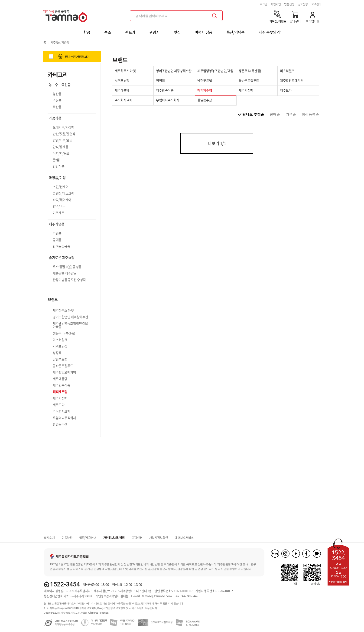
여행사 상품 (204, 32)
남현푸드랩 (60, 359)
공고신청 (303, 4)
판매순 (275, 114)
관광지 (155, 32)
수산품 (57, 100)
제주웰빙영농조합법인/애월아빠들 (71, 325)
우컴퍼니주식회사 (64, 418)
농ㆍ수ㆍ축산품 (60, 85)
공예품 (57, 240)
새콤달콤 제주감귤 (65, 273)
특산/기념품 (236, 32)
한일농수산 (60, 424)
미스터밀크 (60, 340)
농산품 (57, 94)
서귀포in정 (60, 346)
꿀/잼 (56, 160)
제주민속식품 (61, 385)
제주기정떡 (60, 398)
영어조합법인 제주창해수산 (70, 317)
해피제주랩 (60, 392)
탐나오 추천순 (253, 114)
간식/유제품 (60, 147)
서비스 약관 (135, 608)
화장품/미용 (57, 178)
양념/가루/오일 (62, 140)
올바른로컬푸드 (63, 366)
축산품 (57, 107)
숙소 (108, 32)
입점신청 (289, 4)
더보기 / (217, 143)
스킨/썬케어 (60, 187)
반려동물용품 (61, 246)
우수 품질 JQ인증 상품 (67, 267)
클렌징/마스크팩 (63, 193)
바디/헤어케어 (62, 200)
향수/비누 (59, 206)
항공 (87, 32)
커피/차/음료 (61, 153)
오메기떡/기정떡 (63, 127)
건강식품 (58, 166)
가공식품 (55, 118)
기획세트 (58, 213)
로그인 (263, 4)
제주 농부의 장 (270, 32)
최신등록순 (310, 114)
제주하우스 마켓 (63, 310)
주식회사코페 (61, 411)
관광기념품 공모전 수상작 (69, 280)
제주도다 (58, 405)
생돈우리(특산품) (64, 333)
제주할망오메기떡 (64, 372)
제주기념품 (57, 224)
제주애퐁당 (60, 379)
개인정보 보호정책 (115, 608)
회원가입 (276, 4)
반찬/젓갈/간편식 (64, 134)
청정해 (57, 353)
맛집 (177, 32)
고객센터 (316, 4)
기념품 (57, 233)
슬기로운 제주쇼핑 (62, 258)
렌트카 (130, 32)
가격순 (291, 114)
